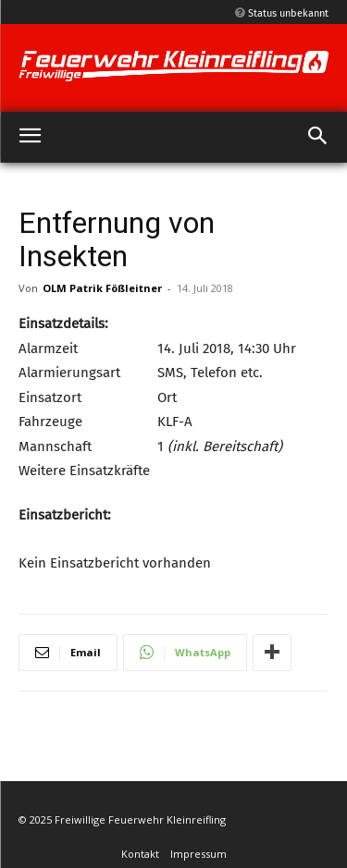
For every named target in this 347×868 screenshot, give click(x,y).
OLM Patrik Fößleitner (102, 288)
